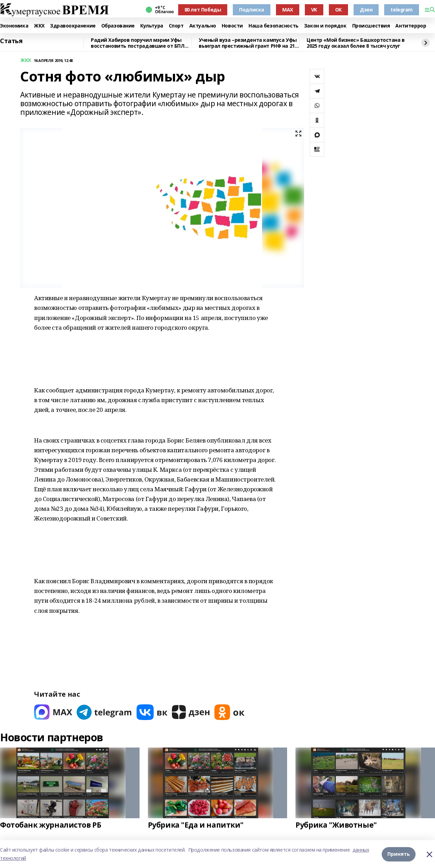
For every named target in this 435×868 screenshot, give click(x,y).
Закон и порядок (325, 26)
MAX (288, 10)
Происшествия (371, 26)
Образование (118, 26)
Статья (11, 41)
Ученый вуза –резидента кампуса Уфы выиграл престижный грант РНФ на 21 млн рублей (248, 43)
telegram (402, 10)
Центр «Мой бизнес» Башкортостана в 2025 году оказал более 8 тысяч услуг (356, 43)
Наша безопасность (274, 26)
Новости (232, 26)
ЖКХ (39, 26)
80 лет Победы (203, 10)
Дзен (366, 10)
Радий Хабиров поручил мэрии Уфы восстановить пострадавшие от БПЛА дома (139, 43)
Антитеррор (411, 26)
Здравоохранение (73, 26)
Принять (399, 854)
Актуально (203, 26)
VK (314, 10)
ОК (338, 10)
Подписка (252, 10)
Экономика (14, 26)
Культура (152, 26)
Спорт (176, 26)
